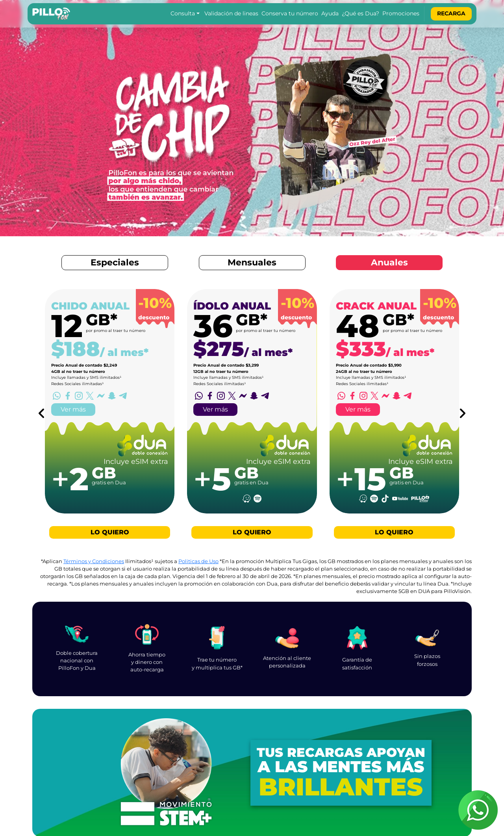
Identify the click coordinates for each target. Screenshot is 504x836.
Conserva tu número (290, 13)
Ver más (73, 409)
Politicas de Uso (198, 561)
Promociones (401, 13)
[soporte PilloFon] (478, 810)
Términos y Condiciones (94, 561)
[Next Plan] (462, 414)
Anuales (389, 262)
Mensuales (252, 262)
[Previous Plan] (42, 414)
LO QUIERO (110, 532)
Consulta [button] (183, 13)
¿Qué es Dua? (360, 13)
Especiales (115, 262)
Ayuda (330, 13)
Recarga (451, 13)
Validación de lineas (231, 13)
